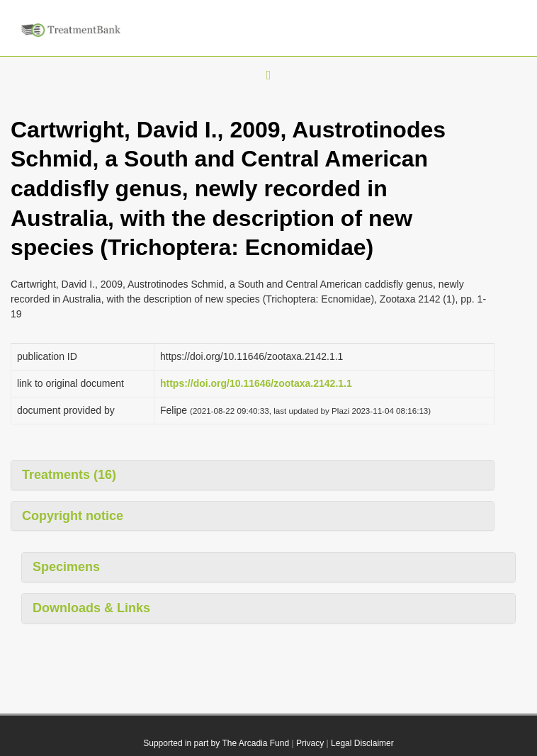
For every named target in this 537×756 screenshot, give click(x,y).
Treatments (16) (69, 475)
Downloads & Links (91, 608)
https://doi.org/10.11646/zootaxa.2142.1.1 (256, 383)
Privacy (310, 743)
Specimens (66, 567)
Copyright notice (73, 516)
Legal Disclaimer (362, 743)
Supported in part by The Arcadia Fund (216, 743)
